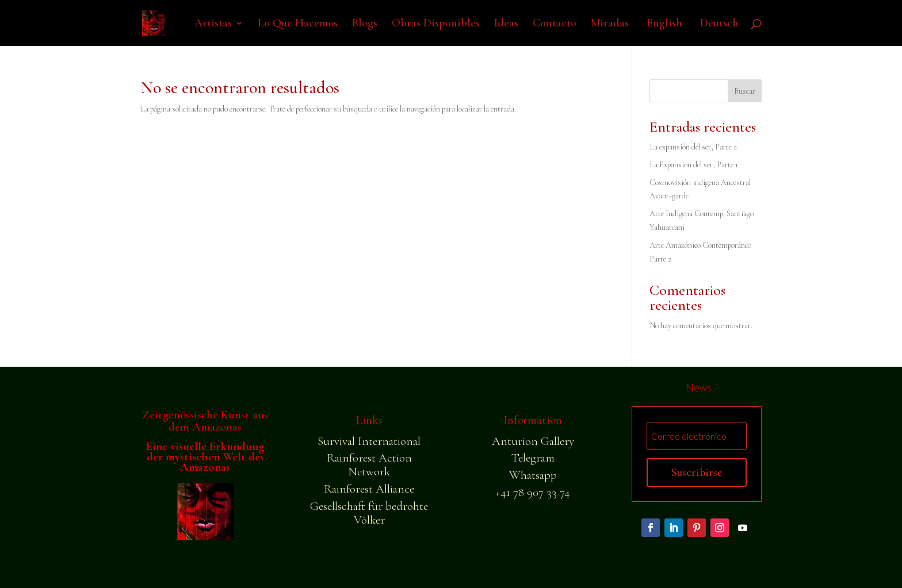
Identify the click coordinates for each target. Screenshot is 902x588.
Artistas (213, 24)
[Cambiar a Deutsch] (718, 32)
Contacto (555, 24)
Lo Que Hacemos (298, 24)
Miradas (610, 24)
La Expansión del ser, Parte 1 (694, 165)
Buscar (745, 91)
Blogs (365, 24)
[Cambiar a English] (663, 32)
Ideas (506, 24)
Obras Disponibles (436, 24)
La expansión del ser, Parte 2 (693, 147)
